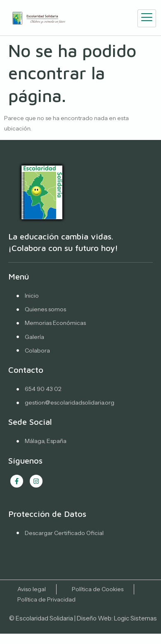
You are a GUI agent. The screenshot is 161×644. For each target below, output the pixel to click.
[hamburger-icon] (147, 18)
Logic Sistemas (135, 618)
